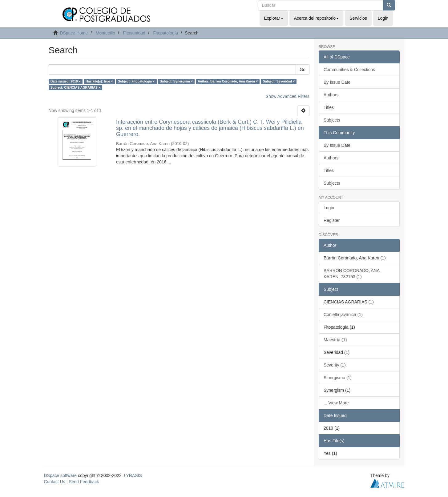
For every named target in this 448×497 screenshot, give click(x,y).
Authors (331, 95)
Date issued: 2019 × (66, 81)
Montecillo (105, 33)
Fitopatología (165, 33)
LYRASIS (133, 475)
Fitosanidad (134, 33)
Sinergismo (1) (338, 378)
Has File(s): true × (99, 81)
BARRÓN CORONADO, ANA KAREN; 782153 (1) (352, 274)
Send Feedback (84, 482)
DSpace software (61, 475)
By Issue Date (337, 82)
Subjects (332, 120)
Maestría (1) (335, 340)
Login (329, 208)
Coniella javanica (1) (343, 315)
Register (332, 220)
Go (303, 70)
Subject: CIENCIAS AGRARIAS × (75, 87)
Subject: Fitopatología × (136, 81)
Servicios (358, 18)
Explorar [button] (274, 18)
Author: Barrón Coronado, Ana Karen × (228, 81)
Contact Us (55, 482)
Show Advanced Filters (288, 96)
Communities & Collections (349, 70)
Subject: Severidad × (279, 81)
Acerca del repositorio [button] (316, 18)
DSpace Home (74, 33)
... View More (336, 403)
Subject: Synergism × (176, 81)
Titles (329, 107)
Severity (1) (335, 365)
